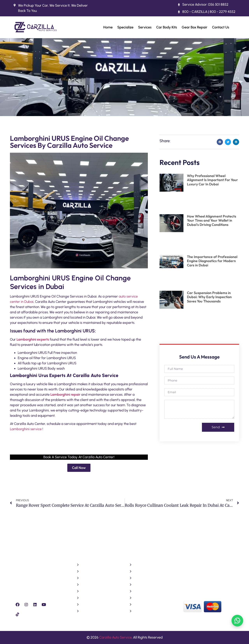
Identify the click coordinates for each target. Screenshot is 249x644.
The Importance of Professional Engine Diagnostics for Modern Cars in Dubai (212, 261)
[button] (220, 142)
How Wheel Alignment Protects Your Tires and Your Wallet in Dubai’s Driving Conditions (212, 220)
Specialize (125, 27)
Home (108, 27)
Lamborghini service (26, 429)
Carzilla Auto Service (115, 637)
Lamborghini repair (65, 395)
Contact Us (221, 27)
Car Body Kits (167, 27)
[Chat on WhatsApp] (237, 621)
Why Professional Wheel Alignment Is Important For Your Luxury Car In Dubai (212, 180)
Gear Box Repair (195, 27)
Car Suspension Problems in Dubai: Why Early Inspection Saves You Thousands (209, 297)
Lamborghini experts (33, 339)
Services (145, 27)
